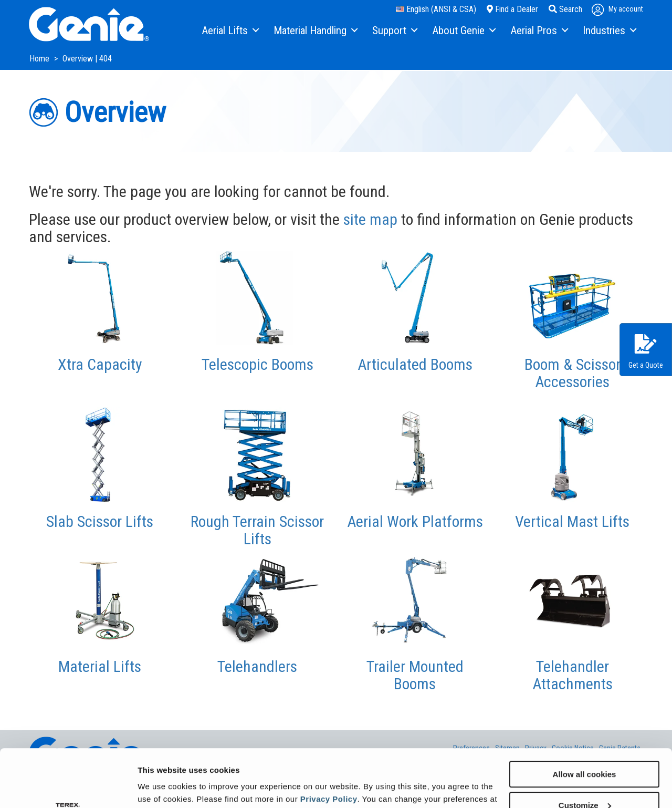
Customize (585, 751)
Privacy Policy (329, 745)
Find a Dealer (512, 9)
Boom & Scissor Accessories (573, 373)
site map (370, 219)
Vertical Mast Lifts (572, 521)
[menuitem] (230, 31)
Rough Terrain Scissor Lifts (257, 530)
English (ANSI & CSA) (436, 9)
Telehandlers (257, 666)
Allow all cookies (585, 720)
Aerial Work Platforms (415, 521)
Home (40, 59)
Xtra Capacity (100, 364)
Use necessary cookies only (584, 782)
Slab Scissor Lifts (100, 521)
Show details (162, 787)
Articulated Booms (415, 364)
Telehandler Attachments (573, 675)
